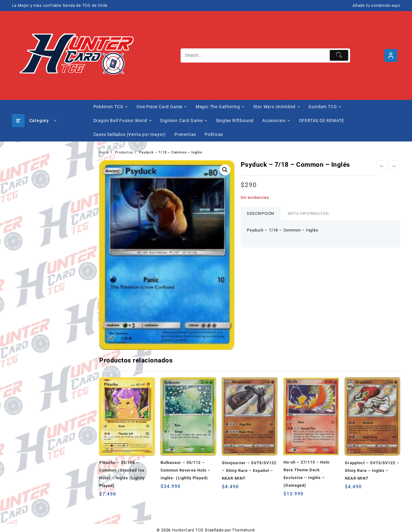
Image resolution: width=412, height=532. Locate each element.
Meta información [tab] (308, 213)
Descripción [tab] (261, 213)
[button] (225, 170)
